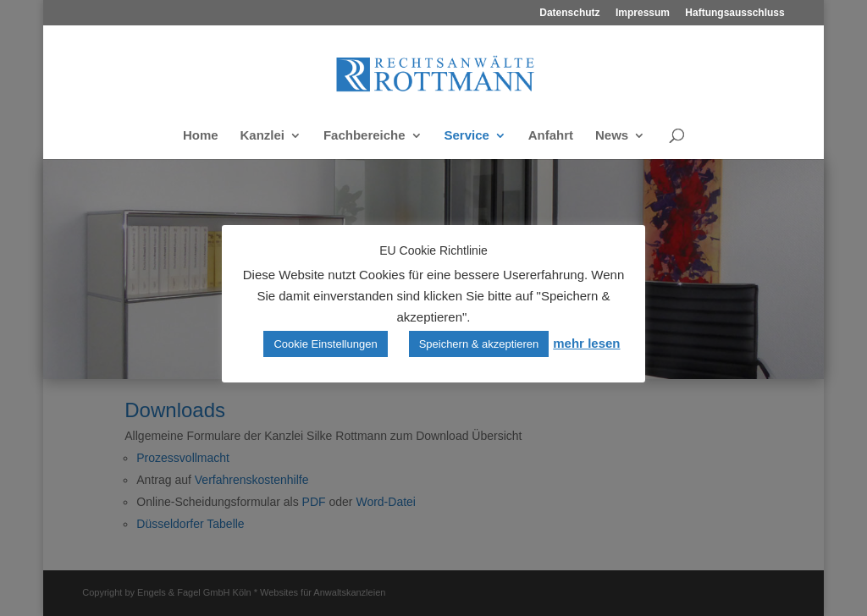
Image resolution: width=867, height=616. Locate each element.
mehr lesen (586, 343)
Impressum (643, 13)
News (612, 136)
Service (467, 136)
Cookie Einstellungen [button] (325, 344)
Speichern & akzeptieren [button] (479, 344)
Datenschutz (569, 13)
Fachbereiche (364, 136)
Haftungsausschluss (734, 13)
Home (201, 136)
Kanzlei (262, 136)
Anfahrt (551, 136)
